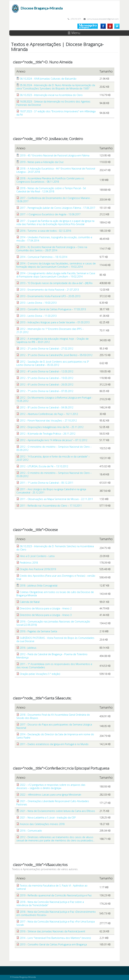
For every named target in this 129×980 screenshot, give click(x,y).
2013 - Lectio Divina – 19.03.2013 (38, 303)
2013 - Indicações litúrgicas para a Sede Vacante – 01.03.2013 (55, 322)
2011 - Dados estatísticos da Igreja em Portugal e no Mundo (54, 744)
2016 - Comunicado (31, 831)
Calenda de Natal (30, 602)
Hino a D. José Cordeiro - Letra (37, 556)
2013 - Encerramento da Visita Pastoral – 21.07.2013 (49, 290)
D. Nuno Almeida (59, 62)
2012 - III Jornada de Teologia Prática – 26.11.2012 (48, 434)
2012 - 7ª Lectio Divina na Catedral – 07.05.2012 (47, 391)
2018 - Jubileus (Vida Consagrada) (39, 586)
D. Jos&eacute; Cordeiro (64, 139)
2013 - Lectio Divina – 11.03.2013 (38, 316)
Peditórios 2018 (29, 563)
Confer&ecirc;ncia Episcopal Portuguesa (77, 768)
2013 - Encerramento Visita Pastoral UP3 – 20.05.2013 (50, 296)
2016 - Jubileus (28, 648)
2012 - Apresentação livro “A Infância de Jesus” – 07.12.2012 (54, 440)
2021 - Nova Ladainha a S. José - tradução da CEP (48, 817)
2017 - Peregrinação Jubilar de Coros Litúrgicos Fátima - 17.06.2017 (58, 208)
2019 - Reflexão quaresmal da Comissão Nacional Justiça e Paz (56, 895)
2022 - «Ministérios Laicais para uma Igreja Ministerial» (51, 795)
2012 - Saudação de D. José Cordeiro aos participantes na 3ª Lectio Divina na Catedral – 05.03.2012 (53, 363)
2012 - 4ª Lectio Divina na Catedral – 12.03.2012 (47, 371)
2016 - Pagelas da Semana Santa (38, 631)
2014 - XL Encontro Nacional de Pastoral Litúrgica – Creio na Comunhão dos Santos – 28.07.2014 (52, 249)
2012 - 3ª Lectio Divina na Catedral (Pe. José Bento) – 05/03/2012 (56, 355)
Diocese (51, 530)
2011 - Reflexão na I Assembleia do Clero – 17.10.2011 (51, 506)
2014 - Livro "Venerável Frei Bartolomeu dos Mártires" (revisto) (55, 938)
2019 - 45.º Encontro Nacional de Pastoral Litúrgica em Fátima (55, 155)
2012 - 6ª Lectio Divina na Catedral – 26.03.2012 (47, 385)
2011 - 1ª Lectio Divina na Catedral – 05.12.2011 (47, 483)
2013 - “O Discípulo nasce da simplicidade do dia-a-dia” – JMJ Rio (56, 283)
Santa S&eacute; (58, 698)
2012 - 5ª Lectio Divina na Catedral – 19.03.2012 (47, 378)
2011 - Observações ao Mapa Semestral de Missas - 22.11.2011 (56, 499)
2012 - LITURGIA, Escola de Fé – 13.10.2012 (44, 466)
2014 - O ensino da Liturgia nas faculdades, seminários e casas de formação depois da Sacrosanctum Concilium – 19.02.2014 (56, 265)
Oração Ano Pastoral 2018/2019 (38, 569)
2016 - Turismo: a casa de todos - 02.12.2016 (45, 231)
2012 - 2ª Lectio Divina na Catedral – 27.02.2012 (47, 349)
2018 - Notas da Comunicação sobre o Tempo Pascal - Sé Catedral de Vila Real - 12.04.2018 (51, 190)
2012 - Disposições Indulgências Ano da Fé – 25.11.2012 (52, 427)
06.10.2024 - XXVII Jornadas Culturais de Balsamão (48, 79)
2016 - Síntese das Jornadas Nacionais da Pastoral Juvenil (52, 931)
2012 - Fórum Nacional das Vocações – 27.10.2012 (48, 421)
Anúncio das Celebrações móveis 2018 (42, 824)
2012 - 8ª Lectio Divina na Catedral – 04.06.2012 (47, 407)
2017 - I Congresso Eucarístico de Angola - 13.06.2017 (50, 214)
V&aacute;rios (56, 865)
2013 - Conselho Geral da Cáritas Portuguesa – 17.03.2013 (53, 309)
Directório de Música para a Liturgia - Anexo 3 (46, 615)
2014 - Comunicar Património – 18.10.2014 (44, 257)
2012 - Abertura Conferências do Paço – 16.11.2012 (49, 414)
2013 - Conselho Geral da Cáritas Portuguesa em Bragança (53, 944)
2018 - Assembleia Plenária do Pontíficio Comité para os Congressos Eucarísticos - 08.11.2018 (50, 180)
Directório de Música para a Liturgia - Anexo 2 (46, 608)
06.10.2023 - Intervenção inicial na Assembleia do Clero (51, 95)
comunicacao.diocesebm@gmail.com (103, 19)
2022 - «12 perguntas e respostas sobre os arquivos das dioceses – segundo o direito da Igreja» (51, 786)
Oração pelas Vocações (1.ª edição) (40, 674)
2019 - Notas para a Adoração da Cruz (42, 162)
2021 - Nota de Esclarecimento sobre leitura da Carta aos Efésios (57, 811)
